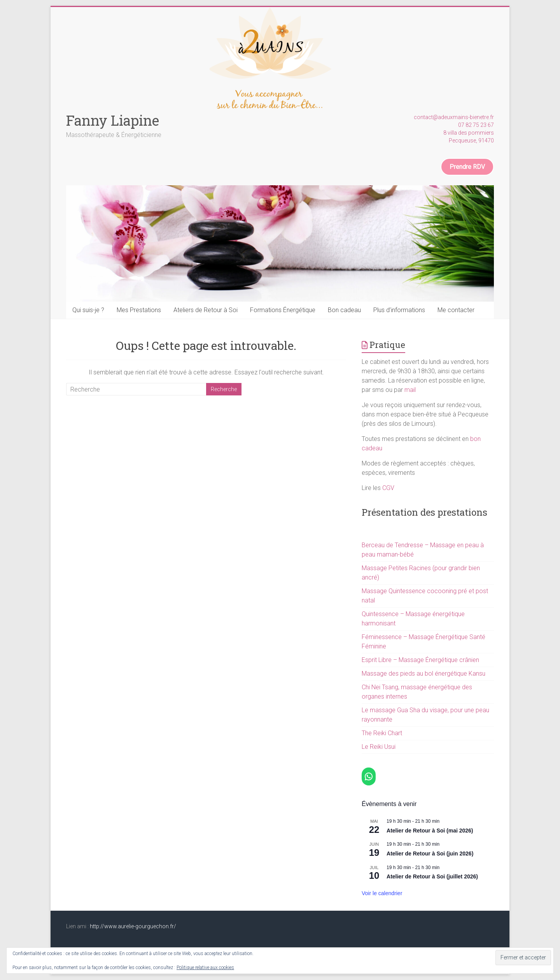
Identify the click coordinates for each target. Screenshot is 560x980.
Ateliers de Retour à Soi (206, 310)
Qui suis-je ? (88, 310)
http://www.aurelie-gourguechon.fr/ (133, 926)
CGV (388, 488)
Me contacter (456, 310)
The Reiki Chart (382, 733)
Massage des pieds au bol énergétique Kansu (423, 674)
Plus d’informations (399, 310)
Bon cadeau (344, 310)
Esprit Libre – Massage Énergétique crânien (420, 660)
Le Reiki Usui (379, 747)
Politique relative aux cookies (205, 968)
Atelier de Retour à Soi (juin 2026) (430, 854)
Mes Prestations (139, 310)
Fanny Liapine (113, 120)
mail (410, 390)
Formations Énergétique (283, 310)
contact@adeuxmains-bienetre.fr (454, 117)
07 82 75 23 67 (476, 125)
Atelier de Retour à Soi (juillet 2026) (432, 876)
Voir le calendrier (382, 893)
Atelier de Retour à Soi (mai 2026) (430, 831)
